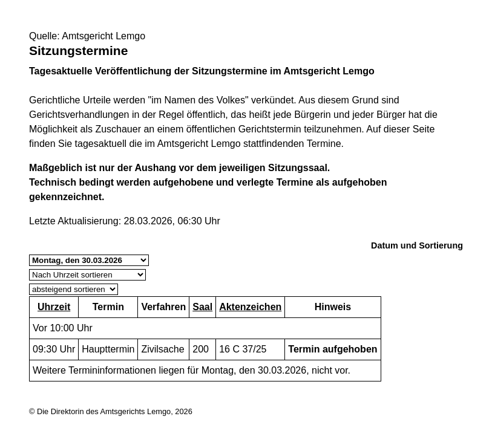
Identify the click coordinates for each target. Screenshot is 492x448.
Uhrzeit (54, 307)
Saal (202, 307)
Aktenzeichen (250, 307)
